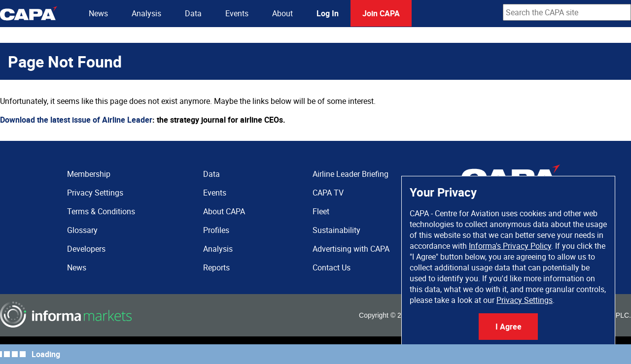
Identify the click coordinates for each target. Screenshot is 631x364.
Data (193, 13)
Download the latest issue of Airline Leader (76, 120)
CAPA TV (328, 193)
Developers (86, 249)
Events (237, 13)
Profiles (216, 230)
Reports (216, 267)
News (98, 13)
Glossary (82, 230)
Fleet (321, 211)
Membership (89, 174)
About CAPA (224, 211)
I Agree (508, 327)
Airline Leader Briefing (351, 174)
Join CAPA (381, 13)
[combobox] (567, 12)
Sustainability (336, 230)
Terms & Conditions (101, 211)
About (282, 13)
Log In (328, 13)
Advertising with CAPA (351, 249)
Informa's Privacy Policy (510, 246)
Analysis (146, 13)
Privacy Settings (525, 300)
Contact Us (332, 267)
